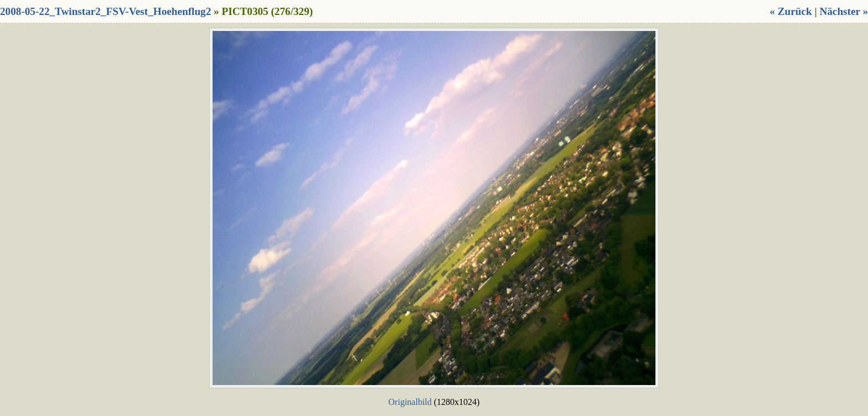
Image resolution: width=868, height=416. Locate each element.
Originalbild (410, 402)
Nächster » (844, 11)
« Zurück (790, 11)
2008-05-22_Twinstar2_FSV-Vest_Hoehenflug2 (105, 11)
